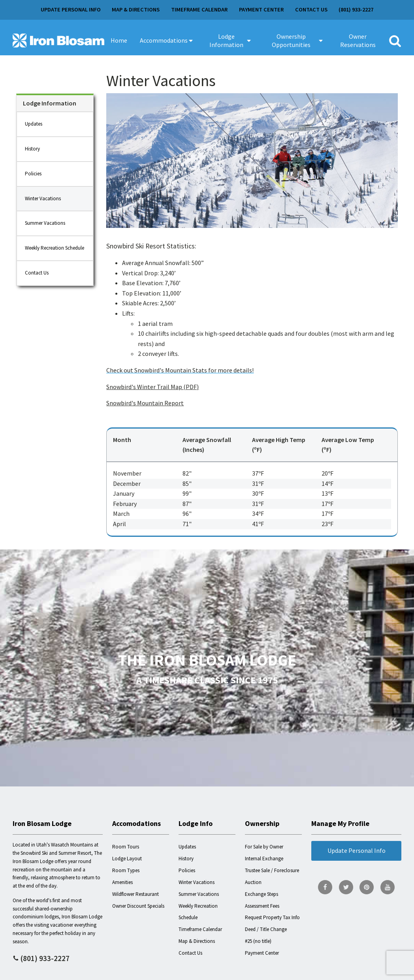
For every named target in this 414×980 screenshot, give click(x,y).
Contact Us (311, 9)
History (32, 149)
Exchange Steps (262, 894)
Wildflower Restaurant (135, 894)
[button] (167, 41)
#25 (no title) (258, 941)
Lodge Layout (127, 859)
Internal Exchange (264, 859)
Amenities (122, 882)
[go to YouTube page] (388, 887)
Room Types (126, 870)
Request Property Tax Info (272, 917)
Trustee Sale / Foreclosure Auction (272, 876)
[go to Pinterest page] (367, 887)
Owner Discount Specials (138, 906)
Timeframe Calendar (199, 9)
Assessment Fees (262, 906)
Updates (34, 124)
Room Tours (126, 847)
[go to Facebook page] (325, 887)
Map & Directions (136, 9)
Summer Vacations (45, 223)
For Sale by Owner (264, 847)
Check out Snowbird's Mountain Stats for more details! (180, 370)
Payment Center (261, 9)
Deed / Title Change (266, 929)
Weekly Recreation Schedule (55, 248)
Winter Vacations (43, 198)
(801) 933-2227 (356, 9)
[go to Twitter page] (346, 887)
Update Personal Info (71, 9)
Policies (33, 174)
